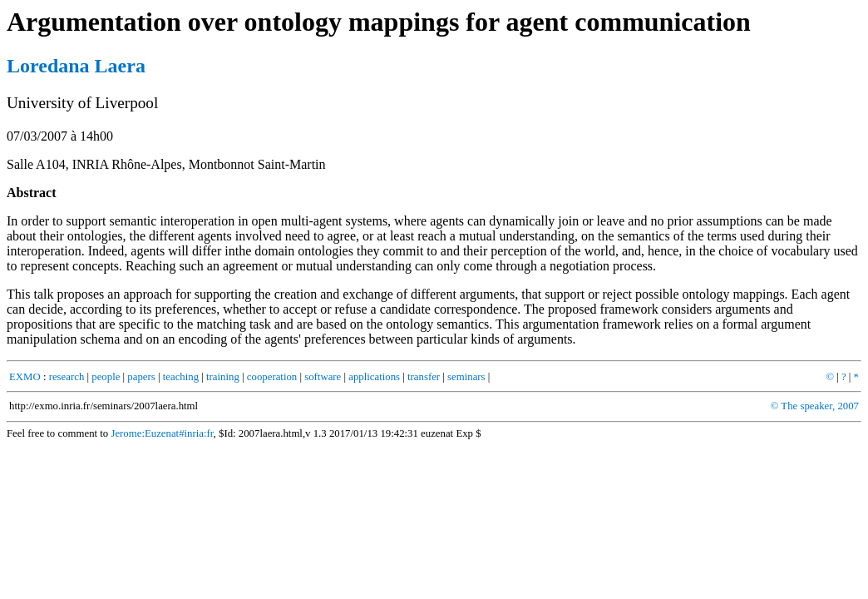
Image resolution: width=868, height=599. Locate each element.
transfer (424, 377)
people (106, 377)
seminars (466, 377)
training (223, 377)
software (323, 377)
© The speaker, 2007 (815, 406)
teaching (181, 377)
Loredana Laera (76, 66)
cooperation (272, 377)
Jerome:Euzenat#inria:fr (162, 433)
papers (141, 377)
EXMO (25, 377)
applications (374, 377)
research (67, 377)
